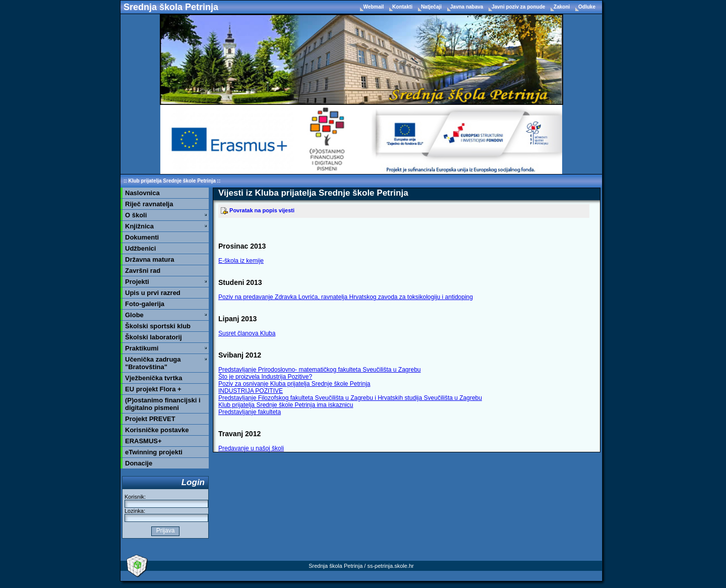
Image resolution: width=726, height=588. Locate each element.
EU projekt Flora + (153, 389)
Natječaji (432, 7)
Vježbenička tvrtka (154, 378)
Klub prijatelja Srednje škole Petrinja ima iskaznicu (286, 405)
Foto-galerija (145, 304)
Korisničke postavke (157, 430)
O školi (136, 215)
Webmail (374, 7)
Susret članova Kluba (247, 333)
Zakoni (562, 7)
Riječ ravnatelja (149, 204)
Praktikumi (142, 348)
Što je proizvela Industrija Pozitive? (265, 377)
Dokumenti (142, 237)
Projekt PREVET (150, 419)
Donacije (139, 463)
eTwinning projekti (154, 452)
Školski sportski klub (158, 326)
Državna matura (150, 259)
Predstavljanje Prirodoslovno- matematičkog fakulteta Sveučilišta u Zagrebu (320, 370)
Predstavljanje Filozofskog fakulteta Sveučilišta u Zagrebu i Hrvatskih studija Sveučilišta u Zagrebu (350, 398)
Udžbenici (140, 248)
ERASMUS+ (143, 441)
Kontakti (403, 7)
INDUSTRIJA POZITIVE (251, 391)
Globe (134, 315)
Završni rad (143, 271)
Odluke (587, 7)
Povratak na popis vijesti (258, 210)
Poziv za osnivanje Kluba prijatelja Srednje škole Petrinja (294, 384)
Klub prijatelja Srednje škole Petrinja (172, 181)
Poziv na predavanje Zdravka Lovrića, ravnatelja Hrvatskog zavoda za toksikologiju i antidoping (346, 297)
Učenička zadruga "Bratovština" (153, 363)
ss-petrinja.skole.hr (390, 566)
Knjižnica (139, 226)
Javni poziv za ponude (519, 7)
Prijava (165, 531)
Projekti (137, 282)
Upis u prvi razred (153, 293)
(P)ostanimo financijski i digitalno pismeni (163, 404)
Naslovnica (142, 193)
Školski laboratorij (154, 337)
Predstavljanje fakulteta (250, 412)
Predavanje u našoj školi (251, 448)
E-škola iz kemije (241, 261)
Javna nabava (467, 7)
